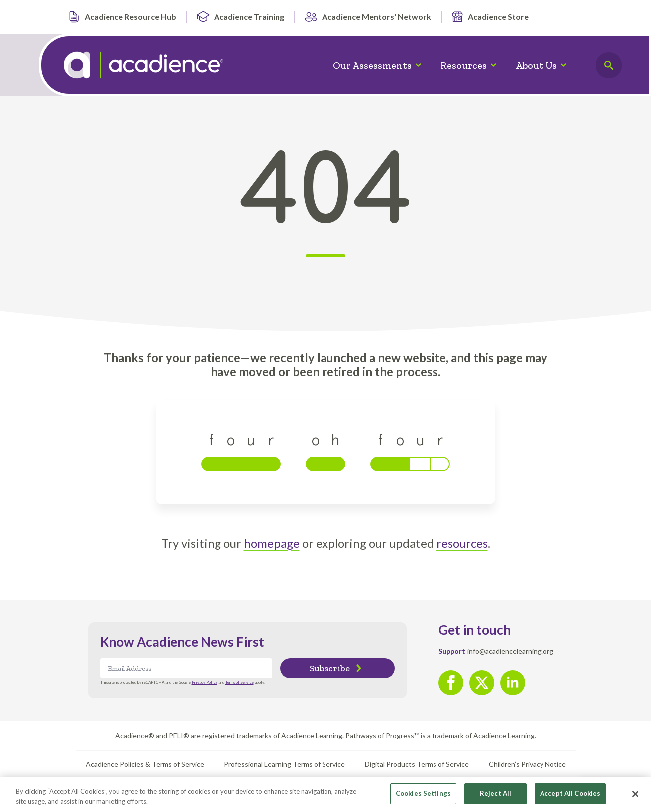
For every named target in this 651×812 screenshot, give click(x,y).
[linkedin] (513, 683)
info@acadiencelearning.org (510, 651)
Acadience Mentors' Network (368, 17)
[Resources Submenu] (496, 65)
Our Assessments (372, 65)
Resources (464, 65)
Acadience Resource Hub (121, 17)
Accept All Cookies (570, 797)
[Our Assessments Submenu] (421, 65)
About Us (536, 65)
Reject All (495, 797)
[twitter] (482, 683)
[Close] (635, 797)
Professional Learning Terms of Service (284, 764)
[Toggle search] (609, 65)
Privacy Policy (205, 682)
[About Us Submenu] (566, 65)
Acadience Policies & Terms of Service (145, 764)
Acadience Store (490, 17)
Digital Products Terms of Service (417, 764)
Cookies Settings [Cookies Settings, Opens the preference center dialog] (423, 797)
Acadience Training (240, 17)
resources (462, 543)
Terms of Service (240, 682)
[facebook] (451, 683)
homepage (272, 543)
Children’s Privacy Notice (527, 764)
